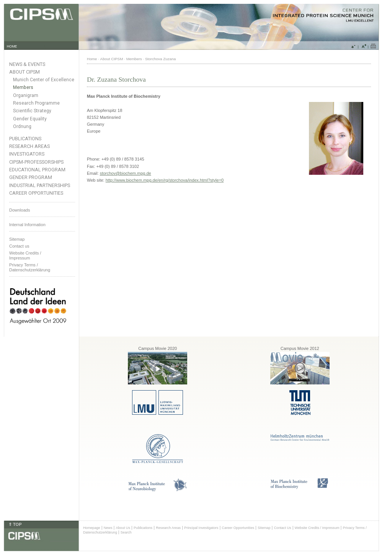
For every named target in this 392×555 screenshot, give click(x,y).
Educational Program (37, 170)
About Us (123, 528)
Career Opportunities (36, 193)
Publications (25, 139)
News (108, 528)
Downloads (20, 210)
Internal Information (27, 225)
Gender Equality (30, 119)
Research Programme (36, 103)
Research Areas (29, 146)
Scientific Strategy (32, 111)
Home (92, 59)
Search (126, 532)
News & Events (27, 64)
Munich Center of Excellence (44, 80)
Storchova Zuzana (160, 59)
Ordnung (22, 126)
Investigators (27, 154)
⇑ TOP (15, 524)
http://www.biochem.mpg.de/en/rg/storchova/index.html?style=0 (165, 180)
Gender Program (31, 177)
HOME (12, 46)
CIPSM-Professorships (36, 162)
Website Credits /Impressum (25, 255)
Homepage (92, 528)
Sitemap (17, 239)
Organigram (26, 95)
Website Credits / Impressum (317, 528)
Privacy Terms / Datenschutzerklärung (30, 267)
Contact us (19, 246)
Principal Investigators (201, 528)
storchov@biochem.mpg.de (126, 173)
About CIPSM (24, 72)
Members (23, 87)
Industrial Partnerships (40, 185)
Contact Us (282, 528)
